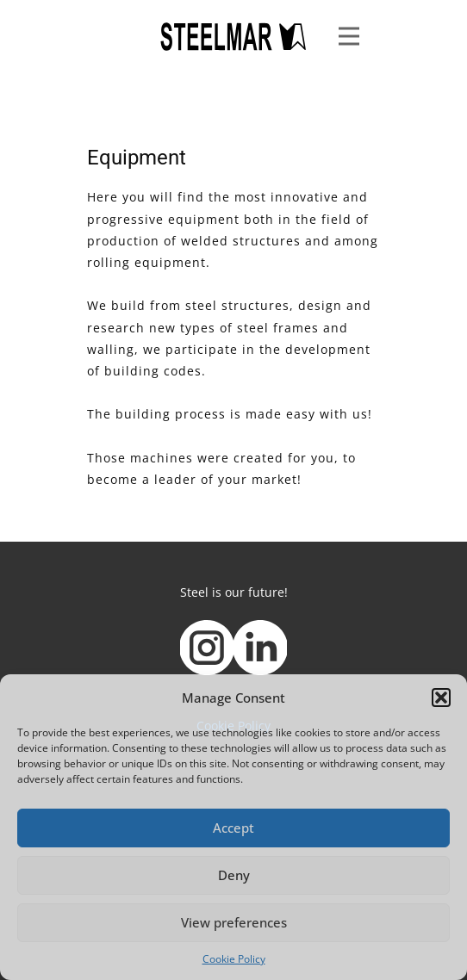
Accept (233, 828)
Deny (234, 875)
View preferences (234, 922)
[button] (441, 698)
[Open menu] (349, 37)
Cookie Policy (234, 959)
